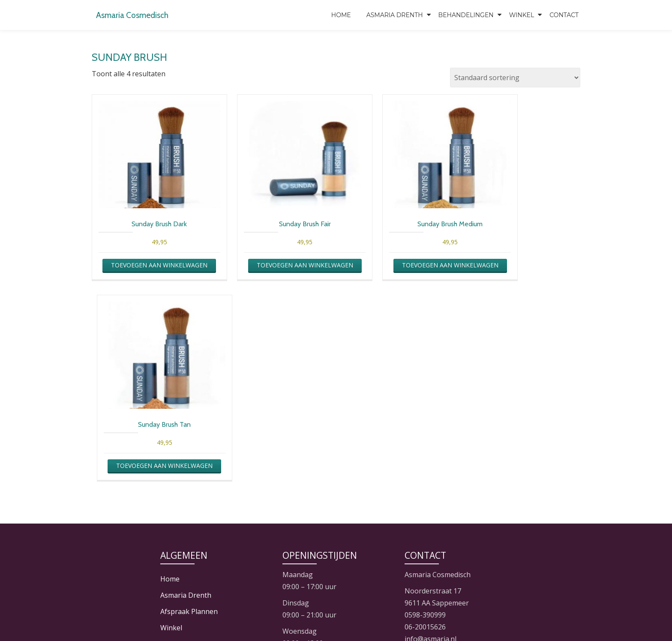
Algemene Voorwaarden (199, 488)
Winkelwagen (182, 471)
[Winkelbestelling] (515, 78)
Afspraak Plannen (189, 422)
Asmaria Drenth (395, 15)
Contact (564, 15)
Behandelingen (466, 15)
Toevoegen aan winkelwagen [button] (148, 271)
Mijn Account (181, 455)
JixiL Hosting (355, 617)
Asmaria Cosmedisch (141, 14)
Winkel (522, 15)
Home (341, 15)
